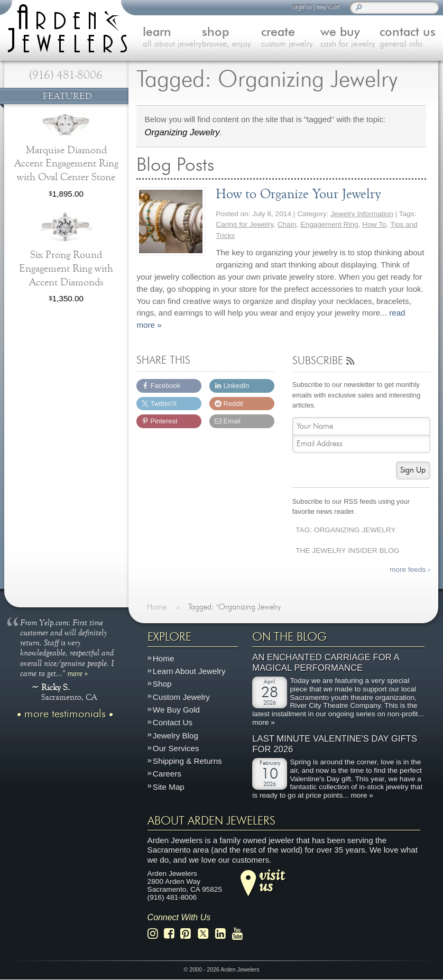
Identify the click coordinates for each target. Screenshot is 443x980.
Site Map (169, 787)
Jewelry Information (362, 214)
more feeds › (410, 570)
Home (164, 658)
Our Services (176, 748)
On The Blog (289, 637)
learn (172, 38)
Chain (287, 224)
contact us (409, 38)
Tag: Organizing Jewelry (345, 530)
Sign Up (413, 470)
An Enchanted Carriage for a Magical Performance (326, 663)
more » (77, 673)
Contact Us (173, 723)
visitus (272, 880)
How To (374, 224)
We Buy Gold (176, 710)
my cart (328, 7)
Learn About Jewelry (189, 672)
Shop (162, 684)
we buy (350, 38)
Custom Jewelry (181, 697)
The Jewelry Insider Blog (347, 551)
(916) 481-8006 (66, 75)
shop (232, 38)
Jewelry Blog (176, 736)
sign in (302, 7)
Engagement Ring (329, 224)
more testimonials (65, 714)
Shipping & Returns (187, 761)
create (291, 38)
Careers (167, 774)
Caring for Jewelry (244, 224)
